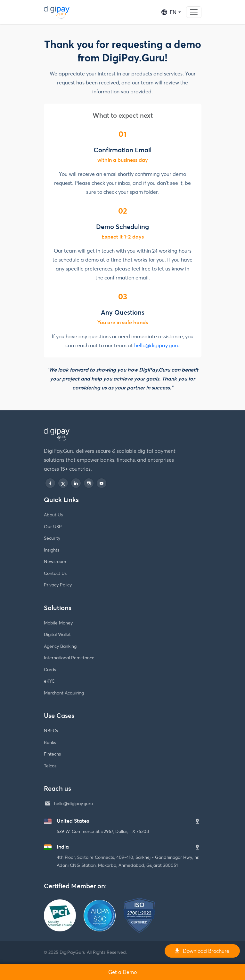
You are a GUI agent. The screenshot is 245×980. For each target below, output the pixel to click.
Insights (52, 550)
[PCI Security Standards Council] (60, 903)
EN (169, 12)
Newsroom (55, 561)
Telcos (50, 766)
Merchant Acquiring (64, 693)
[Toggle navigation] (194, 12)
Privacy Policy (58, 585)
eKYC (49, 681)
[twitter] (63, 483)
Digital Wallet (57, 634)
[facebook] (50, 483)
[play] (102, 483)
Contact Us (55, 573)
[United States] (197, 821)
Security (52, 538)
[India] (197, 847)
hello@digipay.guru (157, 345)
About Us (53, 515)
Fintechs (52, 754)
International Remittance (69, 658)
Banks (50, 742)
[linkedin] (76, 483)
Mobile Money (58, 623)
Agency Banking (60, 646)
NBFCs (51, 730)
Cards (50, 669)
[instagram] (89, 483)
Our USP (53, 526)
